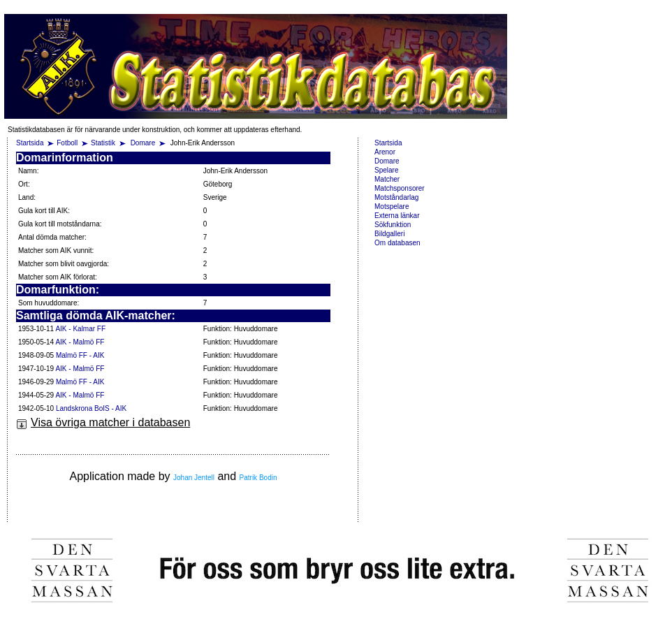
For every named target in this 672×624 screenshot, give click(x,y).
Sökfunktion (393, 225)
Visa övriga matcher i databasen (103, 422)
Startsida (30, 143)
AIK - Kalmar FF (80, 329)
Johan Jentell (194, 478)
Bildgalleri (389, 234)
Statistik (103, 143)
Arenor (385, 152)
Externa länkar (397, 216)
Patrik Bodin (258, 478)
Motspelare (392, 206)
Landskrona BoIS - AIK (91, 408)
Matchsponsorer (400, 188)
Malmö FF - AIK (80, 355)
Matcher (387, 179)
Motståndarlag (396, 197)
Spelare (386, 170)
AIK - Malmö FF (80, 342)
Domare (144, 143)
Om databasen (397, 243)
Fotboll (67, 143)
